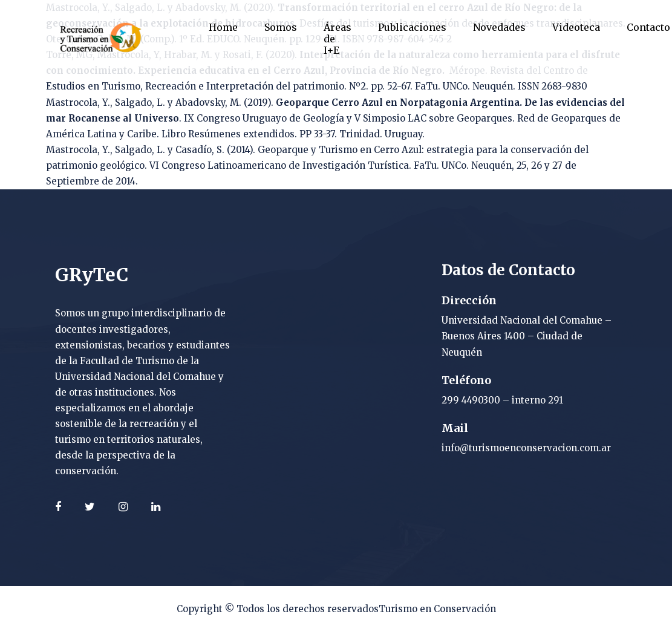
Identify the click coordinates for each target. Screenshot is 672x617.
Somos (281, 27)
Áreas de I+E (338, 39)
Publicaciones (412, 27)
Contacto (648, 27)
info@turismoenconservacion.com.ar (526, 448)
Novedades (499, 27)
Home (223, 27)
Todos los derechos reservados (308, 609)
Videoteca (576, 27)
